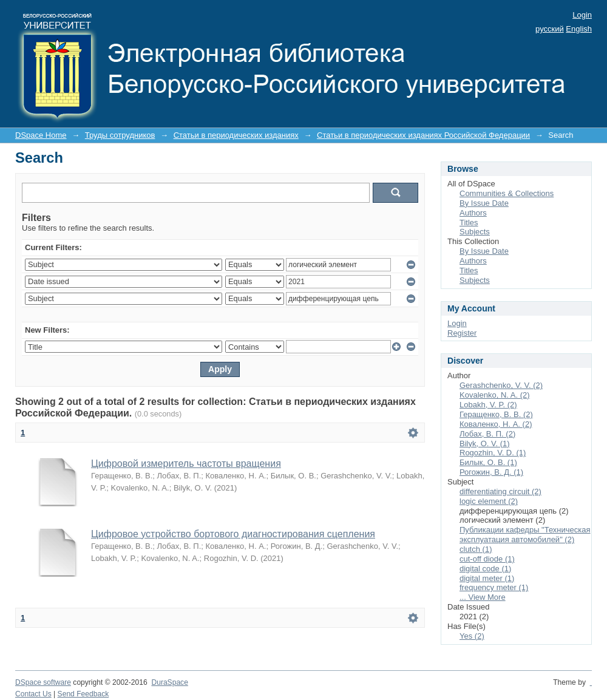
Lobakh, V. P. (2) (488, 405)
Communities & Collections (507, 193)
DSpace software (43, 682)
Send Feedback (83, 694)
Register (462, 333)
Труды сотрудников (120, 135)
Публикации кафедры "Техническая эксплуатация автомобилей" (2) (525, 535)
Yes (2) (472, 636)
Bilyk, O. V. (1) (485, 443)
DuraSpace (169, 682)
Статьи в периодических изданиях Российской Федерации (423, 135)
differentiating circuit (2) (500, 491)
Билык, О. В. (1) (488, 462)
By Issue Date (484, 203)
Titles (469, 223)
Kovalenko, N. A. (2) (495, 395)
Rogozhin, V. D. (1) (493, 453)
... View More (483, 597)
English (579, 29)
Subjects (475, 232)
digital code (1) (485, 569)
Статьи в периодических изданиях (236, 135)
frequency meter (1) (494, 587)
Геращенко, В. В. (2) (496, 414)
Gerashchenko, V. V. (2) (501, 385)
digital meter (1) (487, 578)
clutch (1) (476, 549)
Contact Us (33, 694)
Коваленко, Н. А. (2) (496, 424)
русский (550, 29)
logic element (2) (489, 501)
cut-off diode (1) (487, 559)
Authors (473, 213)
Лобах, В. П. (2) (487, 434)
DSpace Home (41, 135)
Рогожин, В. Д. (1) (491, 472)
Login (582, 15)
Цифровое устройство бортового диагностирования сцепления (233, 534)
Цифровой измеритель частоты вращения (186, 464)
